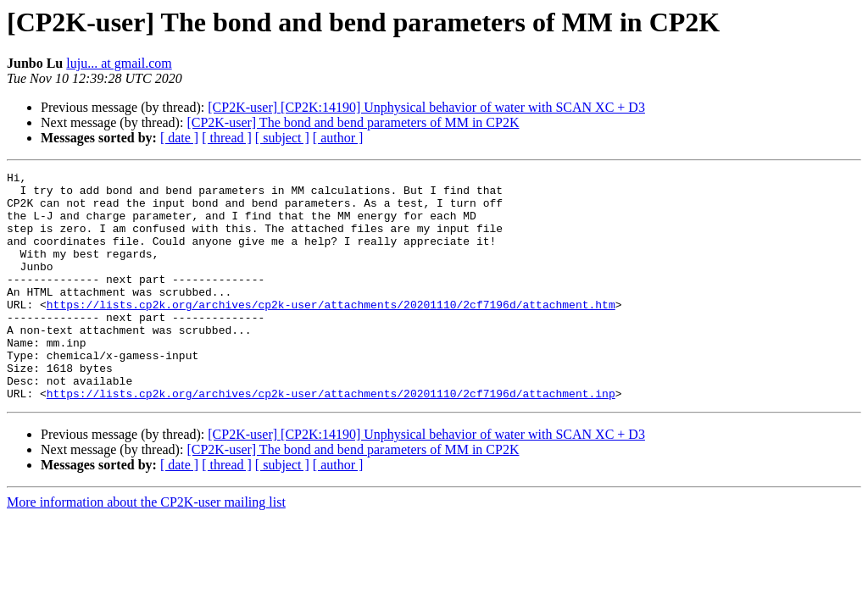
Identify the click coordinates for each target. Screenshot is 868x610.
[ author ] (338, 138)
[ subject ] (282, 138)
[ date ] (179, 138)
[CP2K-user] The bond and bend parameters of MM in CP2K (353, 122)
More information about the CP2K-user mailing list (146, 548)
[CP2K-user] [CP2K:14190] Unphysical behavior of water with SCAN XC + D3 (426, 107)
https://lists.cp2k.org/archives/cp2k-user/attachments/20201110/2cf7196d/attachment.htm (331, 332)
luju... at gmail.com (119, 63)
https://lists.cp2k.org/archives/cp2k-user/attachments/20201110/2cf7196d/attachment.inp (331, 439)
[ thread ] (227, 138)
